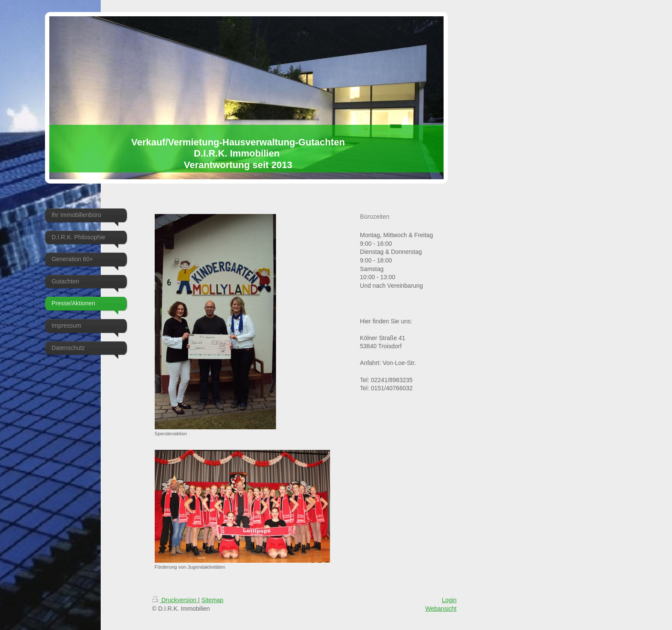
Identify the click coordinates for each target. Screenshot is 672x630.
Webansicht (441, 609)
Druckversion (175, 600)
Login (449, 600)
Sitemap (212, 600)
